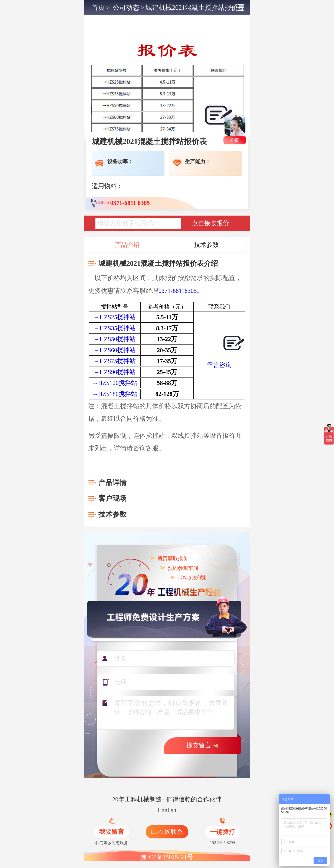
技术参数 (206, 245)
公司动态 (126, 8)
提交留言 (202, 745)
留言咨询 (219, 365)
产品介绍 (127, 245)
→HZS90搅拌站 (115, 372)
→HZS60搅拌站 (115, 350)
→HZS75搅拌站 (115, 361)
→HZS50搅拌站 (115, 339)
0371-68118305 (178, 291)
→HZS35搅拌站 (115, 328)
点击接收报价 (210, 223)
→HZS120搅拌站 (115, 383)
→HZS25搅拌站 (115, 317)
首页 (98, 8)
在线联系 (167, 832)
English (167, 810)
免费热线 (120, 203)
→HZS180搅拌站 (115, 394)
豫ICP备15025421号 (167, 857)
